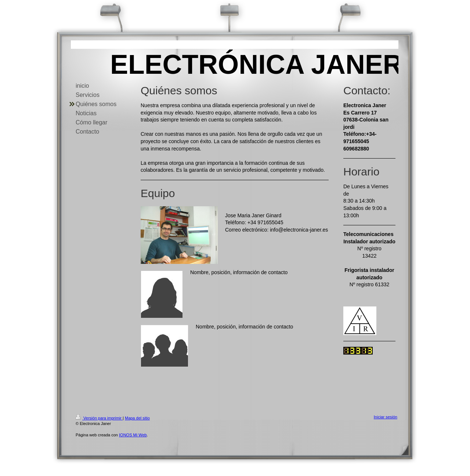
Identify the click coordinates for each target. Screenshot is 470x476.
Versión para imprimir (99, 418)
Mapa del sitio (137, 418)
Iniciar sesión (386, 417)
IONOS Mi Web (133, 435)
